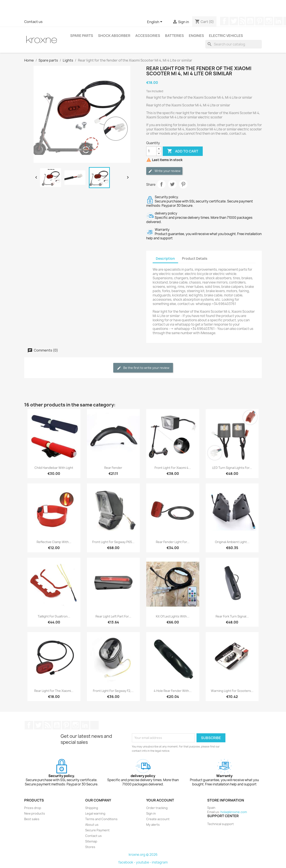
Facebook (224, 21)
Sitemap (91, 841)
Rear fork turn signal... (232, 616)
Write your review (164, 171)
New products (35, 813)
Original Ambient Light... (232, 542)
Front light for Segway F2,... (113, 691)
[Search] (234, 44)
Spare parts (82, 36)
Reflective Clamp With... (54, 542)
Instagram (269, 21)
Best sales (32, 819)
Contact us (33, 22)
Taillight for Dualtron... (54, 616)
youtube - (144, 862)
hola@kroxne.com (234, 812)
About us (92, 825)
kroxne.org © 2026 (143, 855)
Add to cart (183, 151)
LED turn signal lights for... (232, 468)
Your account (160, 800)
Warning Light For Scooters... (232, 691)
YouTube (250, 21)
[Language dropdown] (155, 22)
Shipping (92, 808)
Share (161, 184)
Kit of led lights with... (173, 616)
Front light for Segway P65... (113, 542)
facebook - (127, 862)
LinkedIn (278, 21)
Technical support (220, 824)
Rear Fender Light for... (173, 542)
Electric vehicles (226, 36)
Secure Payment (97, 830)
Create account (158, 819)
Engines (196, 36)
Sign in (151, 813)
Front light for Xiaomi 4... (173, 468)
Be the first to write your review (143, 368)
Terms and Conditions (101, 819)
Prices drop (33, 808)
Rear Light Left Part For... (113, 616)
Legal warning (95, 813)
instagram (160, 862)
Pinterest (259, 21)
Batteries (174, 36)
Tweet (172, 184)
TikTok (94, 725)
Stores (90, 847)
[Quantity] (151, 151)
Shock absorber (114, 36)
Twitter (234, 21)
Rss (242, 21)
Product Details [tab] (195, 259)
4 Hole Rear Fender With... (173, 691)
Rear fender (113, 468)
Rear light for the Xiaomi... (54, 691)
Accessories (148, 36)
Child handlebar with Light (54, 468)
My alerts (153, 825)
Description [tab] (165, 259)
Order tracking (157, 808)
